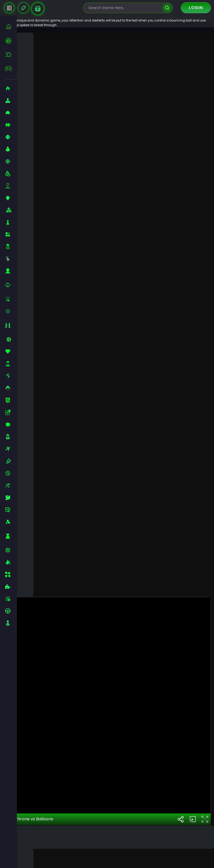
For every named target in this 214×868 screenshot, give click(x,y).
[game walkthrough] (38, 9)
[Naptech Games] (23, 8)
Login (196, 8)
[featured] (11, 54)
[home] (11, 27)
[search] (167, 8)
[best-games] (11, 41)
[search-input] (124, 8)
